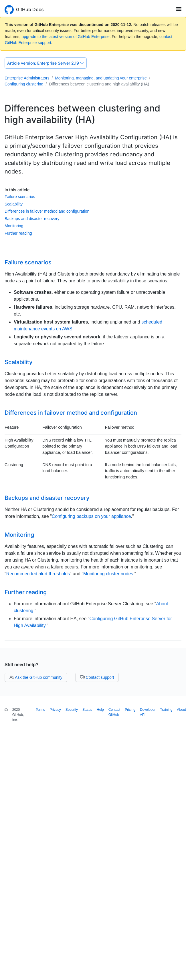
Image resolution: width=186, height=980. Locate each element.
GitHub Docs (30, 9)
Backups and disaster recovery (32, 219)
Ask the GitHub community (36, 677)
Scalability (14, 204)
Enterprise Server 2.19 (46, 63)
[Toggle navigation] (179, 9)
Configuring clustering (24, 84)
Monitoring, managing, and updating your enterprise (101, 78)
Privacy (55, 710)
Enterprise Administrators (27, 78)
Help (100, 710)
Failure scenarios (20, 197)
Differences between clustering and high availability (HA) (99, 84)
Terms (40, 710)
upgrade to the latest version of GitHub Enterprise (65, 37)
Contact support (97, 677)
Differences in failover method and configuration (47, 211)
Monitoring (14, 226)
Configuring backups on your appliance (91, 516)
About (181, 710)
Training (166, 710)
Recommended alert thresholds (38, 574)
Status (87, 710)
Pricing (130, 710)
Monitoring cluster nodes (108, 574)
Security (72, 710)
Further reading (18, 233)
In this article (17, 190)
